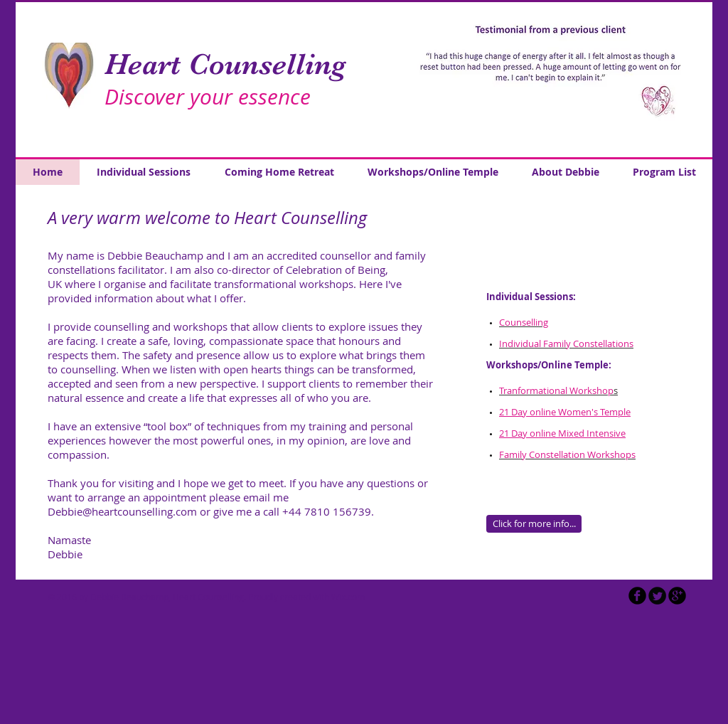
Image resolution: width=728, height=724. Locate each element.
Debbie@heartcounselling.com (122, 511)
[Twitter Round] (657, 596)
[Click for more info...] (534, 524)
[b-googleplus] (677, 596)
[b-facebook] (637, 596)
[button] (552, 80)
